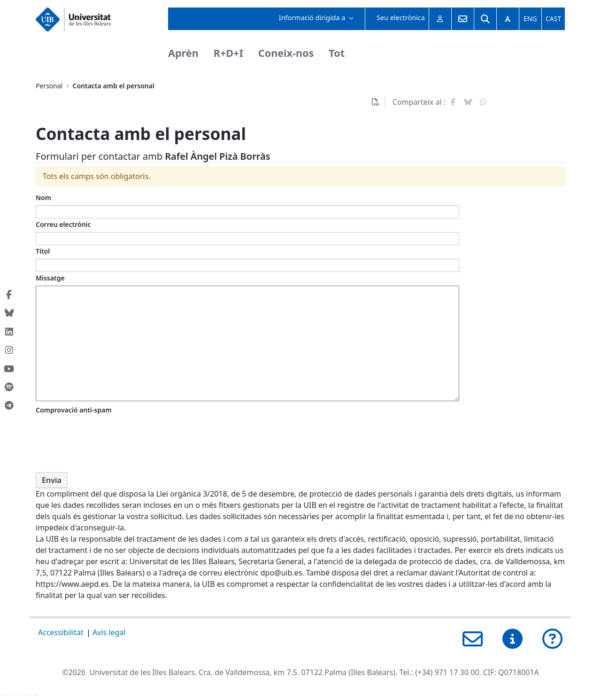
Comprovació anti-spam (74, 410)
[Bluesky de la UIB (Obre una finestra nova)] (9, 313)
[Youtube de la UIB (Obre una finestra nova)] (9, 369)
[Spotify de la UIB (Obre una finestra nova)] (9, 387)
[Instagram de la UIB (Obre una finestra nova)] (9, 350)
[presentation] (107, 436)
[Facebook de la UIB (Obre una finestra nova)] (9, 295)
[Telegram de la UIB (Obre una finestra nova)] (9, 405)
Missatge (50, 278)
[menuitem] (316, 19)
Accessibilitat (61, 632)
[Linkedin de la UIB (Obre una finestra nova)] (9, 331)
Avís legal (109, 632)
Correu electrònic (63, 224)
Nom (43, 198)
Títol (43, 251)
